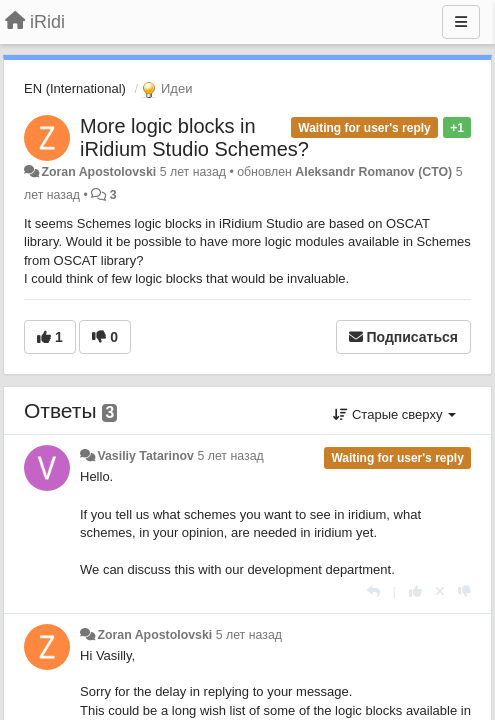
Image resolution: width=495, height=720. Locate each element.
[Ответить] (373, 591)
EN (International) (75, 88)
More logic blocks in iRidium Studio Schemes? (194, 137)
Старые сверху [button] (394, 414)
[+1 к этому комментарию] (415, 591)
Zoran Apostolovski (98, 172)
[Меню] (461, 22)
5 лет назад (230, 456)
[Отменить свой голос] (440, 591)
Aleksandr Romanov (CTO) (373, 172)
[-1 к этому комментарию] (464, 591)
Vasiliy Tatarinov (145, 456)
